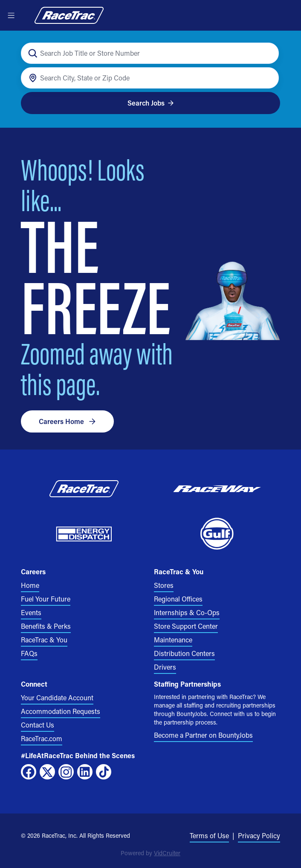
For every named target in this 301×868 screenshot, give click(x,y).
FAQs (29, 653)
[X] (47, 772)
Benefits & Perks (46, 626)
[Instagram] (66, 772)
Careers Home (67, 421)
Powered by (150, 853)
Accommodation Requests (61, 711)
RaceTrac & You (44, 640)
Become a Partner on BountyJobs (203, 735)
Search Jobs (151, 103)
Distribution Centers (184, 653)
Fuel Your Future (46, 599)
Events (31, 612)
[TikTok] (104, 772)
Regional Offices (178, 599)
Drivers (165, 667)
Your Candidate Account (57, 698)
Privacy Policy (259, 835)
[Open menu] (11, 15)
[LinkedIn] (85, 772)
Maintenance (173, 640)
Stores (164, 585)
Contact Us (38, 725)
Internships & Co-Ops (187, 612)
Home (30, 585)
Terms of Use (209, 835)
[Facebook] (29, 772)
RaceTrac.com (42, 738)
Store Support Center (186, 626)
